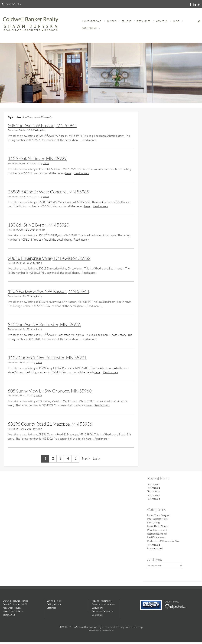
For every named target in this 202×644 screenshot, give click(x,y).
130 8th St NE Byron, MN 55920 (38, 225)
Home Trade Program (159, 515)
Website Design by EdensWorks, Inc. (101, 630)
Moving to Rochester (102, 601)
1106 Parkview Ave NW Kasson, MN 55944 (48, 291)
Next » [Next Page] (86, 458)
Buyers (112, 21)
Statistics (51, 608)
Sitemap (138, 627)
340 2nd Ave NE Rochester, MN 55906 (44, 325)
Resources (144, 21)
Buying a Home (54, 601)
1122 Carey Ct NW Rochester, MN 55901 (47, 358)
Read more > (89, 140)
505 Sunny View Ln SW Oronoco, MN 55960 (50, 391)
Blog (176, 21)
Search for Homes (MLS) (15, 604)
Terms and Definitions (102, 611)
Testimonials (154, 484)
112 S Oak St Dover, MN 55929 (37, 159)
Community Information (103, 604)
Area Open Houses (12, 608)
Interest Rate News (157, 519)
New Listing (153, 523)
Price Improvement (157, 530)
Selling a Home (54, 604)
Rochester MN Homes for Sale (163, 541)
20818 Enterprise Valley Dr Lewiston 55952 (49, 258)
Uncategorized (155, 548)
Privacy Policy (124, 627)
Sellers (126, 21)
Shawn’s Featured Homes (15, 601)
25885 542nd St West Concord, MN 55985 (48, 192)
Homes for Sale (92, 21)
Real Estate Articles (157, 534)
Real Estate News (156, 537)
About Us (162, 21)
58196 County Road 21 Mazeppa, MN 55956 (50, 424)
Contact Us (89, 28)
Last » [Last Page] (97, 458)
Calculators (97, 608)
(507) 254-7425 (13, 4)
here (76, 140)
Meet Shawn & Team (13, 611)
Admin (43, 130)
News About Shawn (158, 526)
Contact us (97, 615)
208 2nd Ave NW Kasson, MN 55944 (42, 126)
